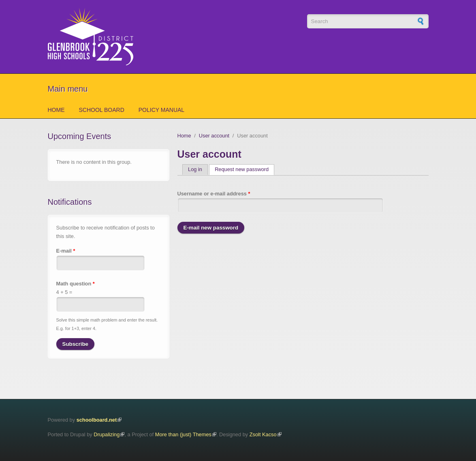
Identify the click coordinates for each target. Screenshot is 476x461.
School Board (102, 110)
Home (56, 110)
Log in (195, 169)
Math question (76, 284)
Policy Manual (161, 110)
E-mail (66, 251)
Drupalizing (107, 434)
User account (214, 136)
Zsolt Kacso (263, 434)
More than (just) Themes (183, 434)
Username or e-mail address (214, 194)
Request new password (244, 169)
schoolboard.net (97, 420)
